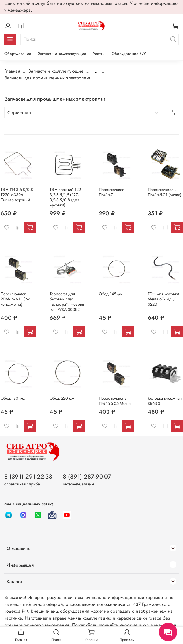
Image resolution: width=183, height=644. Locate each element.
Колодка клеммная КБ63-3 (165, 401)
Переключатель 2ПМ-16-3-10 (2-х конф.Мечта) (15, 299)
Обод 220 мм (62, 398)
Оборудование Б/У (129, 54)
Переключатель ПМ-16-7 (113, 192)
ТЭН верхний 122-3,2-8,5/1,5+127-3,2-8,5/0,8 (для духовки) (66, 197)
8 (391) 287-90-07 (87, 477)
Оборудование (18, 54)
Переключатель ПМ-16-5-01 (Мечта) (164, 192)
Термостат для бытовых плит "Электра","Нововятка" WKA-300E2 (67, 302)
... (95, 71)
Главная (12, 71)
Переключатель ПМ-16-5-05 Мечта (115, 401)
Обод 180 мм (13, 398)
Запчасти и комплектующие (62, 54)
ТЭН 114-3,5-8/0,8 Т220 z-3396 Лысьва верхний (17, 195)
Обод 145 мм (111, 294)
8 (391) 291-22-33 (28, 477)
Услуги (99, 54)
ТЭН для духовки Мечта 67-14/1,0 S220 (163, 299)
